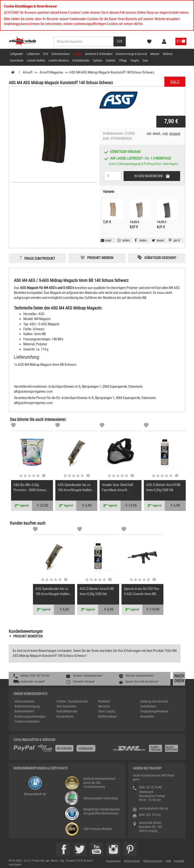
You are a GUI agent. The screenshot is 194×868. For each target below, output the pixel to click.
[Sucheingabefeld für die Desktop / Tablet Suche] (84, 41)
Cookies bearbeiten (27, 721)
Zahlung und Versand (154, 701)
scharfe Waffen (36, 60)
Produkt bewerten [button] (28, 636)
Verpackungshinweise (154, 711)
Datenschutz (132, 861)
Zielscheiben (148, 706)
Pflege (123, 60)
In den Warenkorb (149, 176)
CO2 (46, 54)
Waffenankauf (107, 716)
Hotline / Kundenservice (72, 701)
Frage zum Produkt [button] (40, 259)
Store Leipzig (107, 711)
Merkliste (104, 701)
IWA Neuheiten (66, 706)
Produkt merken (100, 258)
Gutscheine (17, 60)
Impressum (113, 861)
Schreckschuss (61, 54)
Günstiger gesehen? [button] (160, 258)
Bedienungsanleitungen (30, 716)
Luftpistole (33, 54)
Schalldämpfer (81, 60)
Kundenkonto (65, 716)
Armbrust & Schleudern (99, 54)
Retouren (104, 706)
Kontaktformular (67, 711)
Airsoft (77, 54)
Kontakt (179, 861)
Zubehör (111, 60)
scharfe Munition (59, 60)
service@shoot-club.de (154, 808)
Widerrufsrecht (153, 861)
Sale (145, 60)
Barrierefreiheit (24, 711)
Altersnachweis (24, 701)
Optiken (98, 60)
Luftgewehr (16, 54)
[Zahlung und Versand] (146, 750)
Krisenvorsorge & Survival (131, 54)
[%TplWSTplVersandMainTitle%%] (62, 750)
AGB (168, 861)
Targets (135, 60)
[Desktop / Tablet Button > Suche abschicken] (120, 41)
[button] (174, 240)
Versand (175, 134)
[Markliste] (13, 426)
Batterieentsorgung (27, 706)
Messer (155, 54)
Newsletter (147, 716)
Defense (168, 54)
